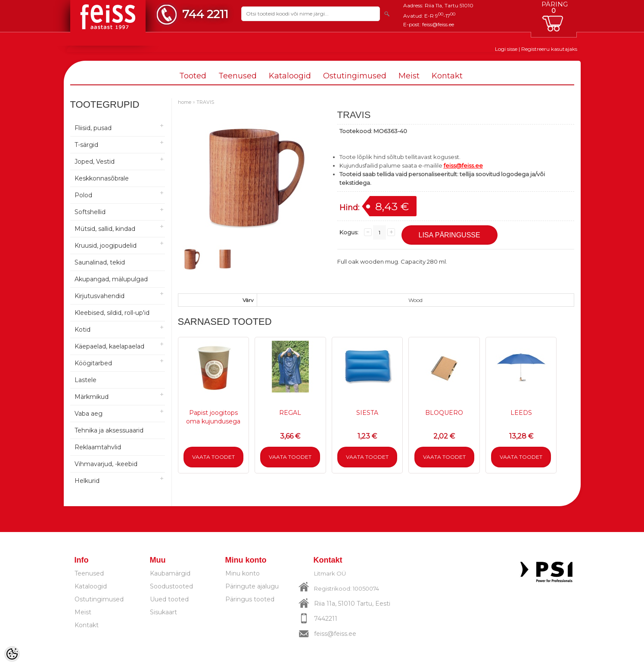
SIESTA (367, 413)
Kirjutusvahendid (100, 296)
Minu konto (243, 573)
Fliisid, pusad (93, 128)
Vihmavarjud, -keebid (106, 464)
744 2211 (205, 14)
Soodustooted (171, 586)
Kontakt (447, 76)
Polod (83, 195)
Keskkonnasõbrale (102, 178)
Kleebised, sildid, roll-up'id (112, 313)
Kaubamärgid (170, 573)
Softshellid (90, 212)
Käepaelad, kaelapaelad (109, 346)
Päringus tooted (250, 599)
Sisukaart (163, 612)
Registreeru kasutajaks (549, 49)
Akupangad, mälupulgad (111, 279)
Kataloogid (290, 76)
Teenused (238, 76)
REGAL (290, 413)
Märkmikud (92, 397)
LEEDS (521, 413)
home (185, 102)
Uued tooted (169, 599)
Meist (409, 76)
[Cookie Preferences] (12, 654)
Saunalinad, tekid (100, 262)
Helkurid (87, 481)
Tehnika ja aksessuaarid (109, 430)
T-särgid (86, 145)
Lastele (86, 380)
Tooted (193, 76)
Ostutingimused (355, 76)
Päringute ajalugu (252, 586)
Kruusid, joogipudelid (106, 246)
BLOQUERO (444, 413)
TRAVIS (205, 102)
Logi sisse (506, 49)
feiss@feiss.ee (438, 24)
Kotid (82, 330)
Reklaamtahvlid (98, 447)
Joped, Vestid (95, 162)
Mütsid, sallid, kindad (105, 229)
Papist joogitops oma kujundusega (213, 417)
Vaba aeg (89, 414)
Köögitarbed (93, 363)
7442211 (326, 619)
